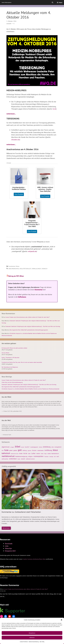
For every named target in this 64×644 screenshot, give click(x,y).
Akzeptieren (32, 633)
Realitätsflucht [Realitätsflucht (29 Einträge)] (55, 454)
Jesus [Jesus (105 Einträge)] (55, 450)
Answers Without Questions (7, 2)
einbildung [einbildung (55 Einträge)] (47, 447)
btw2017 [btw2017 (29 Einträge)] (27, 447)
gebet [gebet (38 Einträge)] (11, 450)
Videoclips (8, 548)
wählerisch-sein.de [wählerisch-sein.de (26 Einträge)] (30, 459)
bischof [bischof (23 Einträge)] (23, 447)
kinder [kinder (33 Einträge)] (21, 453)
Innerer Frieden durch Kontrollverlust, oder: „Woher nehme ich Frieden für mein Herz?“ (28, 317)
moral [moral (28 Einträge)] (42, 454)
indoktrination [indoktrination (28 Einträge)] (40, 450)
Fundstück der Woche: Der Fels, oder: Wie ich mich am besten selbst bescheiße (22, 362)
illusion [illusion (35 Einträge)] (34, 450)
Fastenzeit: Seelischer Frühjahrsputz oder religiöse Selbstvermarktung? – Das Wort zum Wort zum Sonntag (33, 326)
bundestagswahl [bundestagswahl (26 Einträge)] (34, 447)
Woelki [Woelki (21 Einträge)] (19, 459)
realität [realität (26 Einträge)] (49, 454)
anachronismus (14, 269)
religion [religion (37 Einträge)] (30, 456)
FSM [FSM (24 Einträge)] (3, 450)
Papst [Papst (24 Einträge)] (45, 454)
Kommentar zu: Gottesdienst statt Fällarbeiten (21, 512)
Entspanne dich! (10, 551)
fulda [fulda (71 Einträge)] (6, 450)
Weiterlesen (6, 528)
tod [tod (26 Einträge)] (55, 457)
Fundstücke (12, 266)
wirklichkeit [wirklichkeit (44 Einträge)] (13, 459)
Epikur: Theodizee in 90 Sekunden (11, 358)
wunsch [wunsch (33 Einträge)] (23, 459)
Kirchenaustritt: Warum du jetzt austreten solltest (14, 348)
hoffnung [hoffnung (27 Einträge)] (25, 450)
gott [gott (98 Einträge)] (20, 450)
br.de (54, 109)
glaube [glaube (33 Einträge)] (15, 450)
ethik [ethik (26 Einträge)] (53, 447)
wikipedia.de (32, 251)
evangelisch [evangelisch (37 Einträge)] (58, 447)
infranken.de (15, 140)
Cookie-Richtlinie (24, 642)
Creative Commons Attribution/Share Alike (34, 559)
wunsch (45, 269)
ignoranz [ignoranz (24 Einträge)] (29, 450)
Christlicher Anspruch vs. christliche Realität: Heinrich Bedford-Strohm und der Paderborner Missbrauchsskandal (30, 389)
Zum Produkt (19, 194)
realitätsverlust (26, 269)
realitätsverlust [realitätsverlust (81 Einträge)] (8, 456)
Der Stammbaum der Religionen (10, 367)
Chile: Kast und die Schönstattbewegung (12, 382)
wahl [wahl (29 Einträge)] (58, 456)
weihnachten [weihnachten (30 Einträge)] (5, 459)
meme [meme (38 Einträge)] (38, 453)
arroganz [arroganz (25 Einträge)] (12, 447)
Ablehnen (32, 638)
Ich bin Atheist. (6, 353)
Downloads (9, 544)
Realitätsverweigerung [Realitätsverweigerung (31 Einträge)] (21, 456)
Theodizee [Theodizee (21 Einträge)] (46, 457)
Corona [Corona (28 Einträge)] (40, 447)
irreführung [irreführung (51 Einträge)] (48, 450)
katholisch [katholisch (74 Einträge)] (6, 453)
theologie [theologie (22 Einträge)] (51, 457)
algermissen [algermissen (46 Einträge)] (6, 447)
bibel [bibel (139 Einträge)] (18, 447)
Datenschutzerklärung (34, 642)
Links (7, 546)
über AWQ (42, 642)
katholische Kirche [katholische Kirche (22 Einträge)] (15, 454)
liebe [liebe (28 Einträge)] (29, 454)
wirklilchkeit (37, 269)
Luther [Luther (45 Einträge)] (33, 453)
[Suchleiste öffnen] (53, 3)
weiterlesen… (11, 114)
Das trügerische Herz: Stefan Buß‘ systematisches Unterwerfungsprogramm (29, 330)
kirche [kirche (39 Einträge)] (25, 453)
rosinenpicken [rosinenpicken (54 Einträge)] (38, 456)
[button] (61, 620)
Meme (17, 266)
